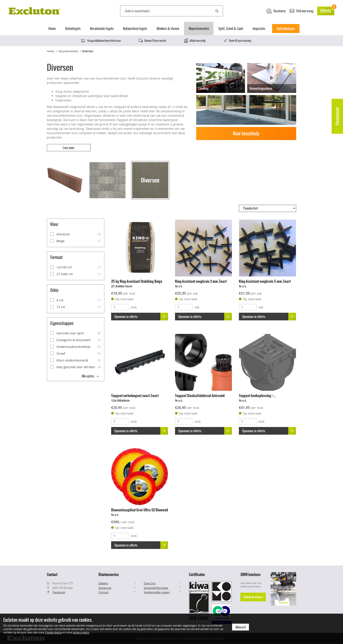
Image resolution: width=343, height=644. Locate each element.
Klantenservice (108, 575)
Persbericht (337, 116)
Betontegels (73, 29)
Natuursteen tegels (135, 29)
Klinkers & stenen (168, 29)
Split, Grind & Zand (231, 29)
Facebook (59, 592)
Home (52, 29)
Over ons (150, 583)
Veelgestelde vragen (157, 592)
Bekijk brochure (253, 597)
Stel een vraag (301, 11)
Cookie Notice (53, 632)
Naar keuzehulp (246, 133)
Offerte (327, 10)
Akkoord (241, 627)
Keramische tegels (102, 29)
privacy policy (81, 632)
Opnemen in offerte (141, 317)
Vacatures (276, 11)
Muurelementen (199, 29)
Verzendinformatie (156, 588)
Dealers (103, 583)
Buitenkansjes (286, 29)
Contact (104, 592)
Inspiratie (259, 29)
